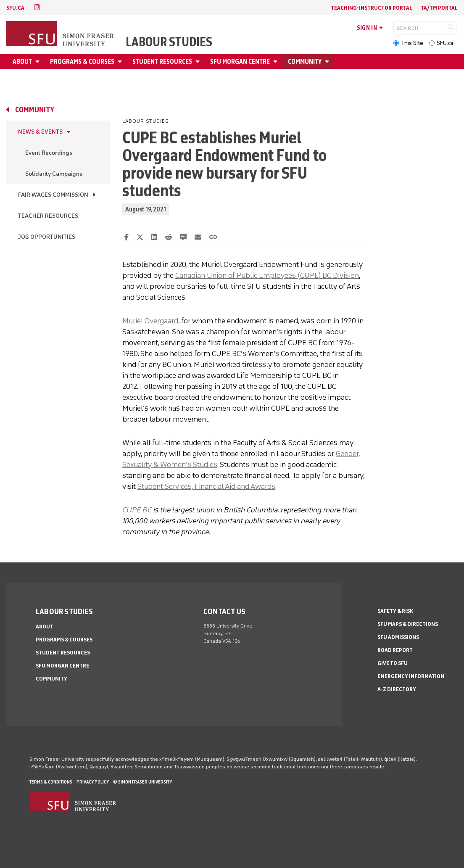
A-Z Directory (397, 689)
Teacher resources (48, 216)
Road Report (395, 650)
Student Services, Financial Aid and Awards (206, 486)
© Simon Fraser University (142, 782)
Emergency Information (411, 676)
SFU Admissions (398, 637)
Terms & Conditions (51, 782)
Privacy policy (93, 782)
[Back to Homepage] (61, 34)
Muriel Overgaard (150, 321)
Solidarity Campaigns (54, 174)
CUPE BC (137, 510)
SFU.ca (445, 43)
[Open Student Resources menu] (199, 62)
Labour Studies (169, 42)
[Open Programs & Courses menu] (121, 62)
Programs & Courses (82, 62)
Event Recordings (49, 153)
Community (305, 62)
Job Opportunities (47, 237)
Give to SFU (393, 663)
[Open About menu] (39, 62)
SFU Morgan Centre (240, 62)
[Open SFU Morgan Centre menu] (277, 62)
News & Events (40, 132)
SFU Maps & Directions (408, 624)
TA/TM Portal (439, 8)
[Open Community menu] (328, 62)
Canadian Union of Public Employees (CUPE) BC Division (267, 275)
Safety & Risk (395, 611)
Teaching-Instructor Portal (372, 8)
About (22, 62)
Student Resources (162, 62)
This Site (412, 43)
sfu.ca (15, 8)
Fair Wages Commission (53, 195)
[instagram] (37, 7)
